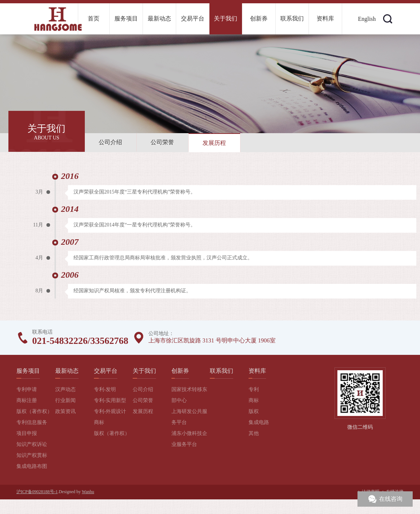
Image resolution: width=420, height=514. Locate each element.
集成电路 (259, 422)
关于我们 (226, 18)
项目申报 (27, 433)
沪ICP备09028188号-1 (37, 492)
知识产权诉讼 (32, 444)
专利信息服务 (32, 422)
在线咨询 (391, 499)
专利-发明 (105, 389)
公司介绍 (110, 142)
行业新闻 (65, 400)
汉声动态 (65, 389)
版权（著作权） (34, 411)
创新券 (259, 18)
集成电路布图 (32, 466)
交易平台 (193, 18)
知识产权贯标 (32, 455)
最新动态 (159, 18)
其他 (254, 433)
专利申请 (27, 389)
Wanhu (88, 492)
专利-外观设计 (110, 411)
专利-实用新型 (110, 400)
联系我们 (292, 18)
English (367, 19)
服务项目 (126, 18)
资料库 (325, 18)
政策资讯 (65, 411)
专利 (254, 389)
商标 (99, 422)
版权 (254, 411)
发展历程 (214, 143)
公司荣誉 (162, 142)
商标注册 (27, 400)
